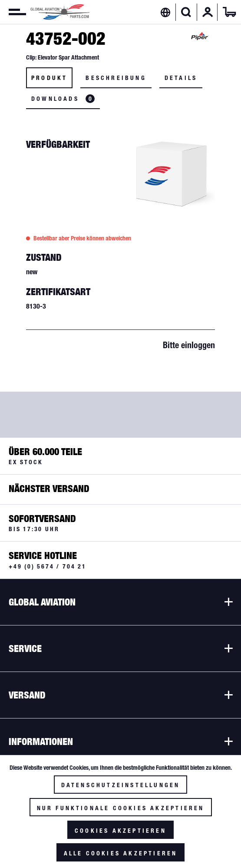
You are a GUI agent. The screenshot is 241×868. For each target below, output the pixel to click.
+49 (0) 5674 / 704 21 (48, 566)
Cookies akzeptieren (120, 831)
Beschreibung (116, 78)
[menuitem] (13, 12)
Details (181, 78)
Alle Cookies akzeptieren (121, 853)
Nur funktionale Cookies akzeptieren (121, 808)
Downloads (63, 99)
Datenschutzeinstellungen (121, 785)
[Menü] (13, 12)
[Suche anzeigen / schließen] (186, 12)
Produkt (49, 78)
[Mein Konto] (208, 12)
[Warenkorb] (229, 12)
